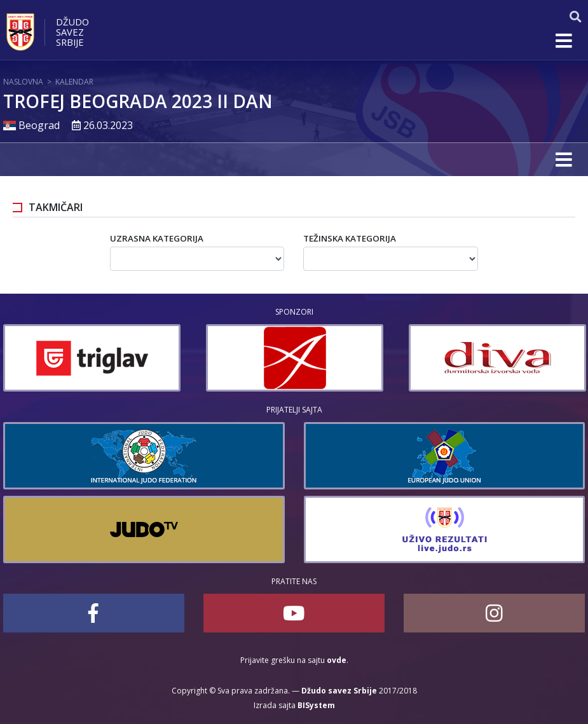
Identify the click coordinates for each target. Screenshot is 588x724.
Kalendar (74, 82)
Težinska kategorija (350, 238)
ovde (337, 660)
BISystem (316, 705)
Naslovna (23, 82)
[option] (92, 358)
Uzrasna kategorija (157, 238)
